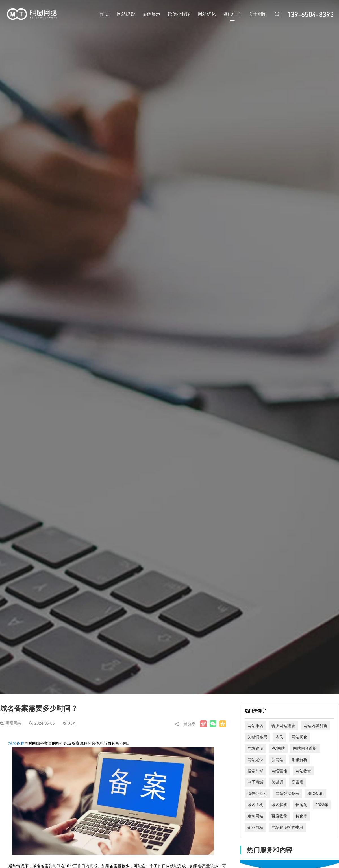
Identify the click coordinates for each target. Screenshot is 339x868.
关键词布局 (257, 737)
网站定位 (255, 760)
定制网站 (255, 816)
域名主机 (255, 805)
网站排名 (255, 726)
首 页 (104, 14)
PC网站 (278, 748)
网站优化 (207, 14)
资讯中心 (232, 16)
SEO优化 (316, 793)
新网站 (277, 760)
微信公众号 (257, 793)
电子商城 (255, 782)
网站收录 (303, 771)
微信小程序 (179, 14)
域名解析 (279, 805)
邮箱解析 (299, 760)
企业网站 (255, 827)
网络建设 (255, 748)
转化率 (301, 816)
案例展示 (151, 14)
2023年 (322, 805)
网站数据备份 (287, 793)
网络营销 (279, 771)
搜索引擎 (255, 771)
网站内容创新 (315, 726)
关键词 (277, 782)
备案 (20, 743)
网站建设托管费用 (287, 827)
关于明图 (258, 14)
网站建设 (126, 14)
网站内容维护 (305, 748)
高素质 (297, 782)
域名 (12, 743)
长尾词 (301, 805)
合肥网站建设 (283, 726)
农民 (279, 737)
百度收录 (279, 816)
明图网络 (13, 723)
